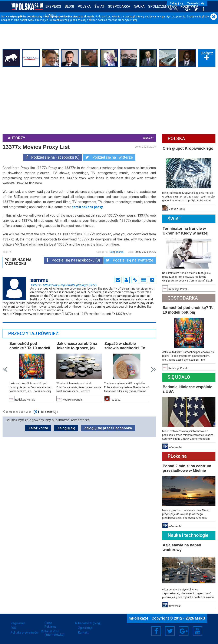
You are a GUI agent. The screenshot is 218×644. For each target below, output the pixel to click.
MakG (200, 618)
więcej (147, 138)
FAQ (13, 628)
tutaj (134, 20)
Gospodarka (119, 6)
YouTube (198, 631)
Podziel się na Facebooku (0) (53, 157)
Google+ (184, 631)
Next (153, 369)
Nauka (139, 6)
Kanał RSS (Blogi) (90, 623)
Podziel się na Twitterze (109, 157)
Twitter (170, 631)
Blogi (69, 6)
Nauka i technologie (188, 535)
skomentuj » (50, 412)
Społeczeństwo (162, 6)
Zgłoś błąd (85, 628)
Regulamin (18, 623)
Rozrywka (189, 6)
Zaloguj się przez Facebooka (108, 428)
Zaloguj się (176, 3)
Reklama (50, 627)
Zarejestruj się (196, 3)
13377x (63, 285)
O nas (48, 623)
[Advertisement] (109, 100)
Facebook (156, 631)
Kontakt (83, 633)
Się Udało (179, 377)
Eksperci (53, 6)
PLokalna (177, 456)
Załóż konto (38, 428)
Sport (51, 15)
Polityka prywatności (24, 633)
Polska (84, 6)
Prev (5, 369)
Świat (99, 6)
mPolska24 (139, 618)
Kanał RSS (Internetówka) (54, 633)
